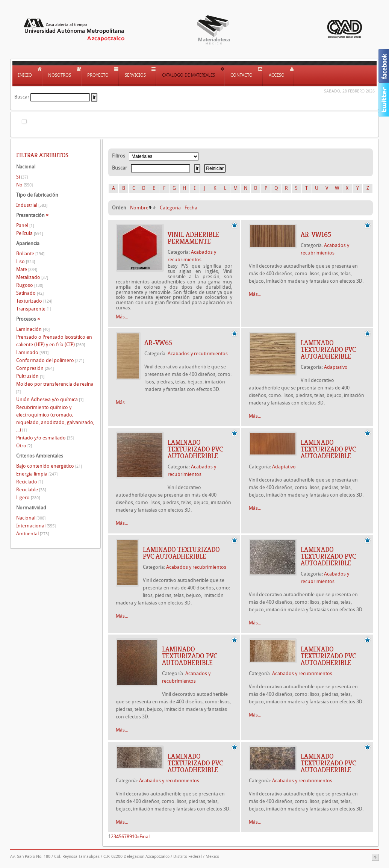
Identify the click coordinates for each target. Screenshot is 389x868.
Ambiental (33, 534)
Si (22, 177)
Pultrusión (30, 376)
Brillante (30, 254)
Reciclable (31, 490)
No (24, 185)
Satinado (30, 293)
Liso (26, 261)
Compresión (35, 368)
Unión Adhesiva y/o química (50, 399)
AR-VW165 (316, 235)
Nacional (31, 518)
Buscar (22, 97)
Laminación (33, 329)
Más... (122, 317)
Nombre (139, 208)
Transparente (34, 309)
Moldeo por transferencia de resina (55, 388)
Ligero (28, 498)
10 (135, 837)
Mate (27, 269)
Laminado (32, 352)
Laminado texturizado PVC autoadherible (328, 350)
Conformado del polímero (50, 360)
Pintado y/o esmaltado (45, 438)
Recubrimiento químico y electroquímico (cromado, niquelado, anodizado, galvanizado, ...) (55, 419)
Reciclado (30, 482)
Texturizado (34, 301)
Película (30, 233)
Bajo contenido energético (49, 466)
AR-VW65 (158, 343)
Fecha (191, 208)
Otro (24, 446)
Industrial (32, 205)
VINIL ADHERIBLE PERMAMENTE (194, 238)
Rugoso (30, 285)
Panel (25, 225)
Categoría (170, 208)
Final (145, 837)
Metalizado (32, 277)
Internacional (36, 526)
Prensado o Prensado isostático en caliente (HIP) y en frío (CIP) (54, 341)
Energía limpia (37, 474)
